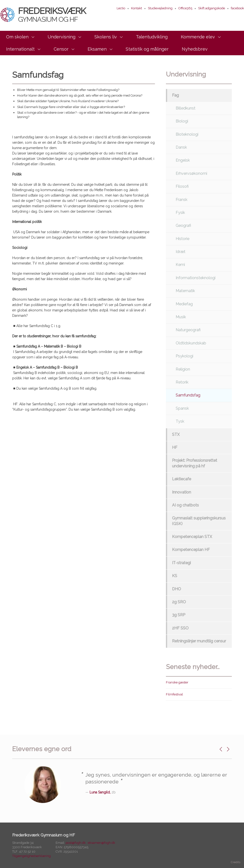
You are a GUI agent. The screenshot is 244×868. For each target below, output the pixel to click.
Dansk (181, 147)
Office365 (185, 8)
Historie (183, 239)
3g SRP (179, 615)
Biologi (182, 121)
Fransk (182, 200)
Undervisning (61, 37)
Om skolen (17, 37)
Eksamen (97, 49)
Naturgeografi (188, 330)
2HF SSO (180, 628)
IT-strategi (181, 563)
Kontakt (137, 8)
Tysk (180, 421)
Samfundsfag (188, 395)
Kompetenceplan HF (191, 550)
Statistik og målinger (147, 49)
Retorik (182, 382)
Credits (236, 862)
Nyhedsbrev (195, 49)
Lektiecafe (182, 479)
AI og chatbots (185, 505)
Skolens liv (106, 37)
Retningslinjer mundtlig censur (199, 641)
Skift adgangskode (212, 8)
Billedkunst (186, 108)
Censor (61, 49)
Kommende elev (198, 37)
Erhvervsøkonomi (191, 173)
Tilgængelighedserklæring (31, 856)
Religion (183, 369)
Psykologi (184, 356)
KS (175, 576)
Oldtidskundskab (191, 343)
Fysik (180, 213)
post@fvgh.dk (76, 843)
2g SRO (179, 602)
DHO (177, 589)
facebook (237, 8)
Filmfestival (174, 694)
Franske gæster (177, 682)
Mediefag (184, 304)
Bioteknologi (187, 134)
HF (175, 447)
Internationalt (20, 49)
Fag (175, 95)
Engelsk (183, 160)
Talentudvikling (152, 37)
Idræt (181, 252)
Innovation (182, 492)
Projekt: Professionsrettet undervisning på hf (195, 463)
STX (176, 434)
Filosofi (182, 186)
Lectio (121, 8)
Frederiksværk (43, 14)
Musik (181, 317)
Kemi (180, 265)
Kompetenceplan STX (192, 537)
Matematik (185, 291)
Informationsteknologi (196, 278)
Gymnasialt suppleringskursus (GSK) (199, 521)
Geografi (183, 225)
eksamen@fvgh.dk (102, 843)
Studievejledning (160, 8)
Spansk (182, 408)
